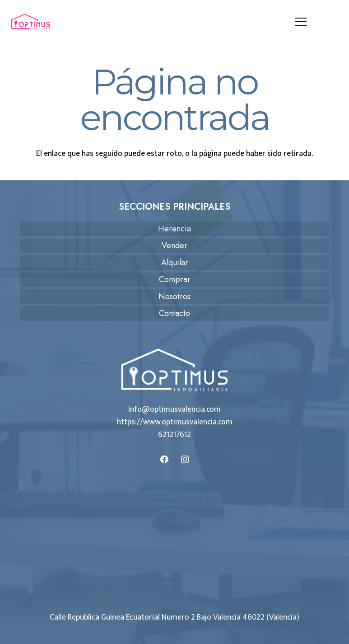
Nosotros (174, 296)
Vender (174, 245)
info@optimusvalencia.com (174, 409)
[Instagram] (185, 459)
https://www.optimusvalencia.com (175, 422)
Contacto (174, 313)
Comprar (175, 279)
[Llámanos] (333, 22)
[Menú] (301, 22)
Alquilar (175, 263)
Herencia (174, 229)
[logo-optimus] (31, 22)
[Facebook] (165, 459)
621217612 (174, 435)
